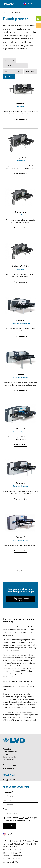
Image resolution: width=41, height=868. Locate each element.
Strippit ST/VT (20, 671)
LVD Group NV (15, 853)
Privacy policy (8, 858)
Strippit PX (18, 697)
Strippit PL (14, 717)
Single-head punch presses (15, 66)
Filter (9, 77)
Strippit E (30, 681)
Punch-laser (10, 61)
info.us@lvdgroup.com (12, 849)
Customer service (10, 752)
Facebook (4, 780)
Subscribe (10, 826)
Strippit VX (31, 669)
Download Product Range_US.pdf (21, 599)
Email (5, 809)
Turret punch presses (13, 71)
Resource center (9, 765)
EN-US (30, 4)
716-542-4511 (31, 844)
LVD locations (8, 768)
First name (7, 792)
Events (6, 762)
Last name (7, 801)
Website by (10, 862)
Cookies (20, 858)
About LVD (7, 749)
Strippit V (10, 671)
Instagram (7, 780)
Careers (6, 754)
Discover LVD (8, 760)
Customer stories (10, 757)
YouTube (14, 780)
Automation (31, 71)
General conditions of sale (13, 856)
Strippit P (22, 658)
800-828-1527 (16, 847)
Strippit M (22, 669)
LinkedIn (10, 780)
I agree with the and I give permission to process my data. (21, 819)
